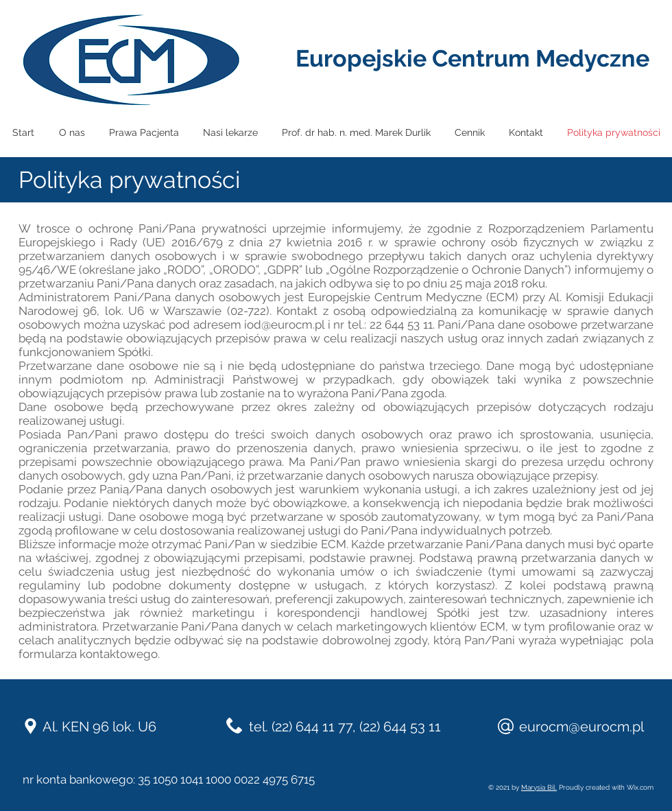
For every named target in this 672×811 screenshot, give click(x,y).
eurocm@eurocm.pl (581, 727)
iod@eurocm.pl (284, 325)
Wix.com (640, 787)
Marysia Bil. (539, 787)
